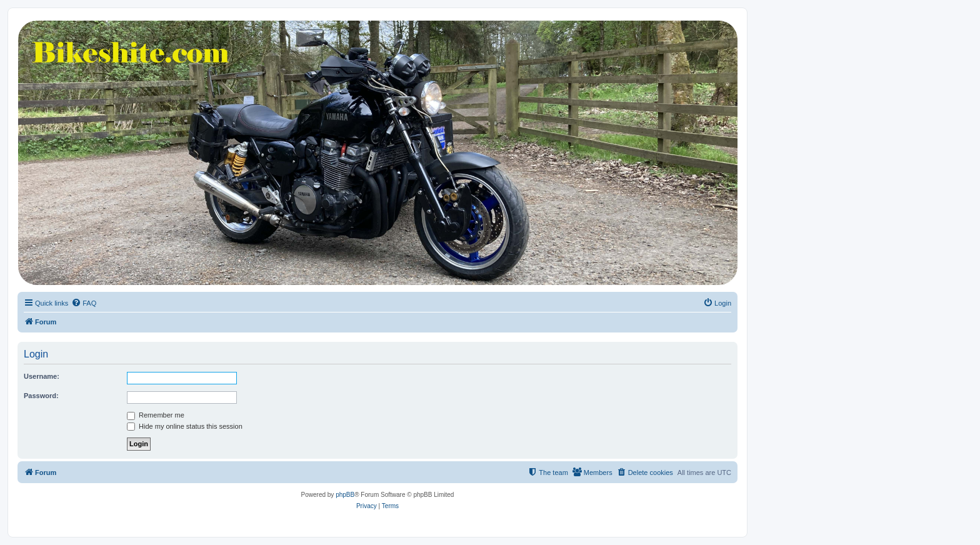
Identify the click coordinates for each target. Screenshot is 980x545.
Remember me (156, 415)
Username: (42, 376)
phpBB (345, 495)
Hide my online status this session (185, 426)
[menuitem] (84, 303)
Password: (41, 396)
